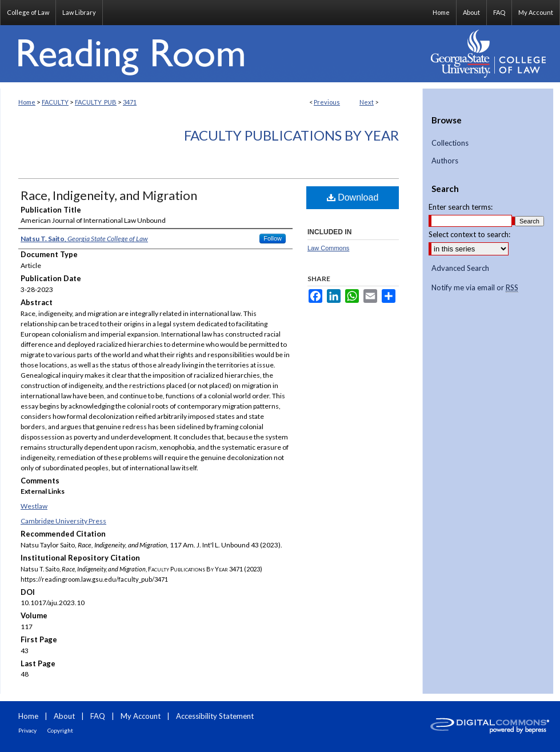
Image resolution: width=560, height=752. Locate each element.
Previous (327, 102)
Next (367, 102)
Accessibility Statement (215, 716)
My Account (141, 716)
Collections (450, 143)
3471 (130, 102)
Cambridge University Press (63, 521)
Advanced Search (460, 268)
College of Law (28, 12)
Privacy (27, 730)
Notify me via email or (475, 288)
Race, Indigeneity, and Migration (109, 195)
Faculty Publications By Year (291, 135)
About (64, 716)
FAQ (98, 716)
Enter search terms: (461, 207)
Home (27, 102)
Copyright (60, 730)
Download (353, 197)
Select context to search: (469, 234)
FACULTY (55, 102)
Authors (445, 161)
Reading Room (211, 54)
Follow (273, 238)
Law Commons (328, 248)
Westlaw (34, 506)
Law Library (79, 12)
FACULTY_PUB (96, 102)
